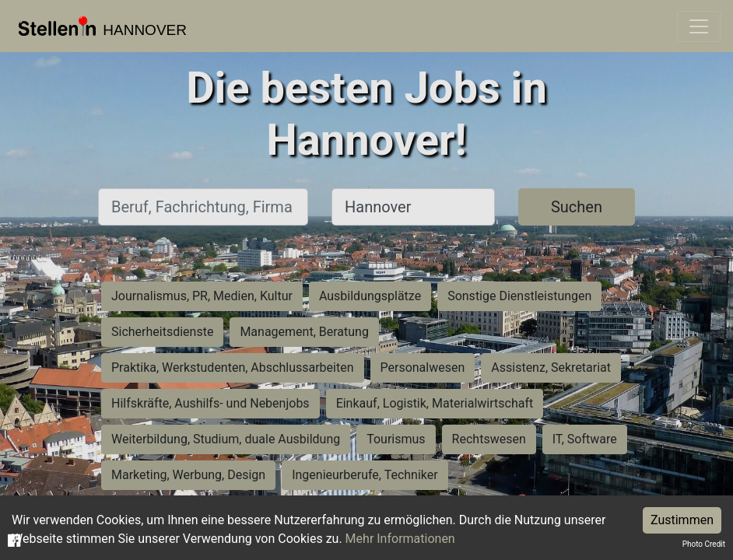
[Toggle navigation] (699, 26)
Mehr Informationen (400, 539)
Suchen (577, 207)
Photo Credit (704, 544)
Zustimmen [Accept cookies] (682, 520)
